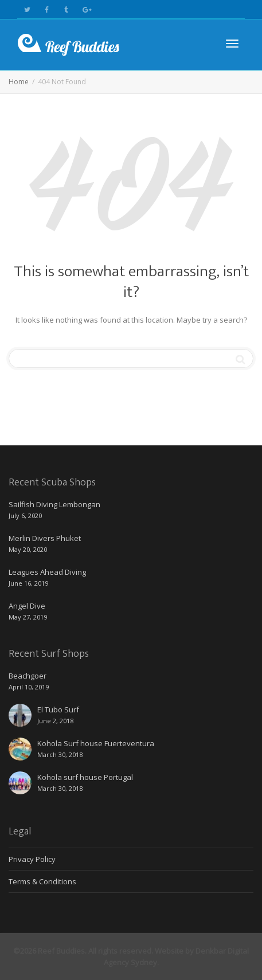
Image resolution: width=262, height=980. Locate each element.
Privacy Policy (32, 859)
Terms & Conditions (42, 881)
